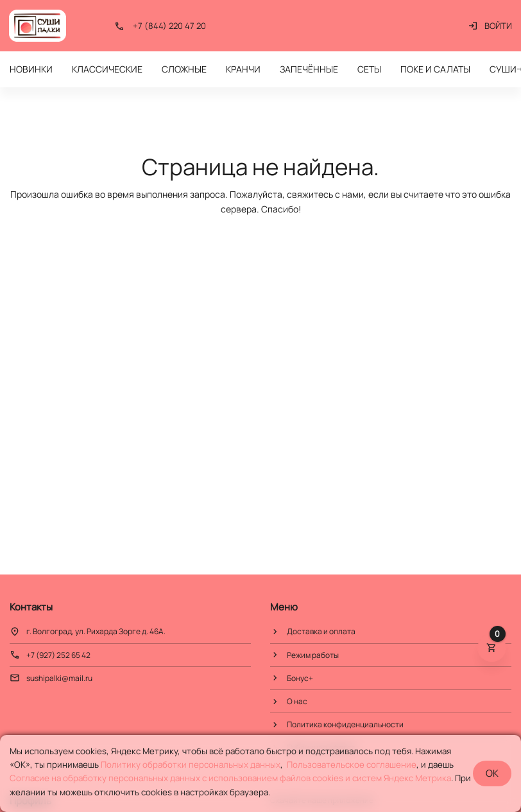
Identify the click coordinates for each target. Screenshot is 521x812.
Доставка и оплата (321, 631)
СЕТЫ (369, 69)
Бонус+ (300, 678)
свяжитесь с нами (325, 194)
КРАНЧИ (243, 69)
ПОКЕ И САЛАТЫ (435, 69)
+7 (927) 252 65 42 (58, 655)
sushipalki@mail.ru (59, 678)
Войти (490, 26)
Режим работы (313, 655)
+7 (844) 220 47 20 (169, 26)
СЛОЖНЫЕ (184, 69)
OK (492, 773)
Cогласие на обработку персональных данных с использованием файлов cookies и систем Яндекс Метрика (230, 778)
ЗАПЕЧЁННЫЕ (309, 69)
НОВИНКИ (31, 69)
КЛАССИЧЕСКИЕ (107, 69)
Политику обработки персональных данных (191, 764)
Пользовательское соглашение (352, 764)
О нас (297, 701)
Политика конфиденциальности (345, 724)
